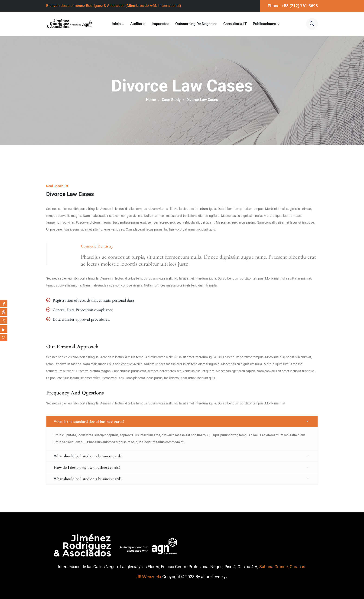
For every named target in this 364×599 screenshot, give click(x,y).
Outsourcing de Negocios (196, 24)
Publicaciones (264, 24)
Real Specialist (57, 186)
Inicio (116, 24)
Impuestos (160, 24)
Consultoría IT (235, 24)
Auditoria (138, 24)
